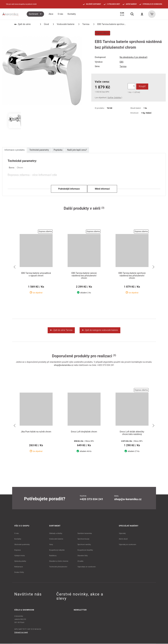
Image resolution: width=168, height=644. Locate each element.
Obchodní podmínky (22, 545)
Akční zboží (123, 539)
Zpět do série (23, 24)
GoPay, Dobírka (114, 98)
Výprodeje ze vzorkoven (87, 567)
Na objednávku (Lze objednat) (133, 57)
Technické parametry (39, 150)
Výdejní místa (20, 556)
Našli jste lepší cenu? (77, 150)
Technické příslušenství (58, 567)
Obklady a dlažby (56, 534)
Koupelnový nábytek (57, 550)
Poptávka (58, 150)
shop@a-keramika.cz (64, 365)
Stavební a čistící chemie (59, 561)
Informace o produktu (15, 150)
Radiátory (53, 556)
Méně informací (102, 189)
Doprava (18, 550)
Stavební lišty (83, 556)
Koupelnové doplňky (85, 550)
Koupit (142, 86)
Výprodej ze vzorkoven (127, 545)
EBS (121, 62)
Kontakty (18, 539)
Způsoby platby (20, 561)
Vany (51, 545)
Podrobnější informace (69, 189)
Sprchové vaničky (84, 545)
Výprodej (122, 534)
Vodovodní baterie (64, 24)
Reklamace (19, 567)
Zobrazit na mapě (21, 633)
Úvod (45, 24)
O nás (17, 534)
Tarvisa (84, 24)
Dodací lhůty (19, 573)
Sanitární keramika (85, 534)
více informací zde (45, 175)
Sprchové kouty (83, 539)
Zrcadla (80, 561)
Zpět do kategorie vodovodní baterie (100, 330)
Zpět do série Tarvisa (61, 330)
